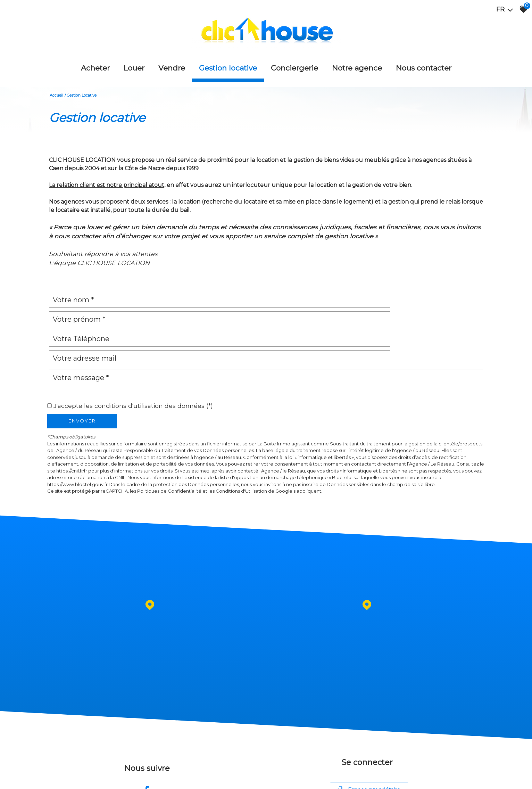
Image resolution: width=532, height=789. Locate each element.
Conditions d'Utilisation (241, 437)
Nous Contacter (424, 59)
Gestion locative (228, 59)
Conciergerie (294, 59)
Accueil (56, 80)
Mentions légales (84, 777)
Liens (136, 777)
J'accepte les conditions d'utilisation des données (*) (133, 352)
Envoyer (82, 367)
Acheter (95, 59)
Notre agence (357, 59)
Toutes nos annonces (176, 777)
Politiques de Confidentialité (169, 437)
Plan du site (56, 777)
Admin (149, 777)
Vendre (172, 59)
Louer (134, 59)
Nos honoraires (116, 777)
